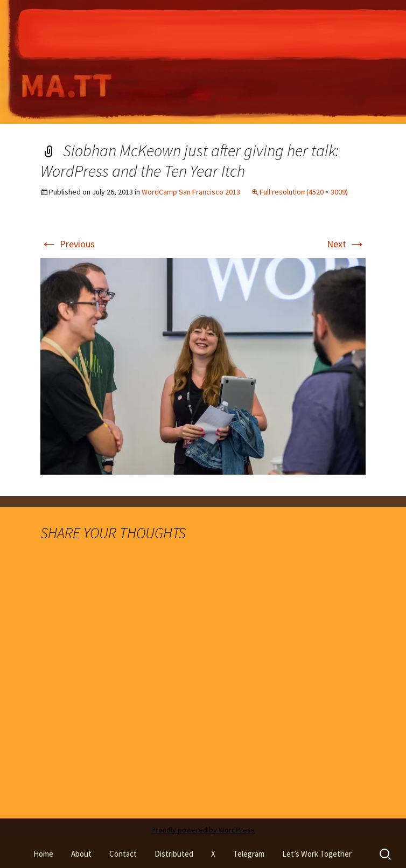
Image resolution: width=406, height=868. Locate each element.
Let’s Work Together (317, 854)
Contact (123, 854)
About (81, 854)
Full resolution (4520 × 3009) (304, 192)
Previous (68, 244)
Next (346, 244)
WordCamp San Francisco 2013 (191, 192)
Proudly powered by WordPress (203, 830)
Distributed (174, 854)
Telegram (249, 854)
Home (43, 854)
